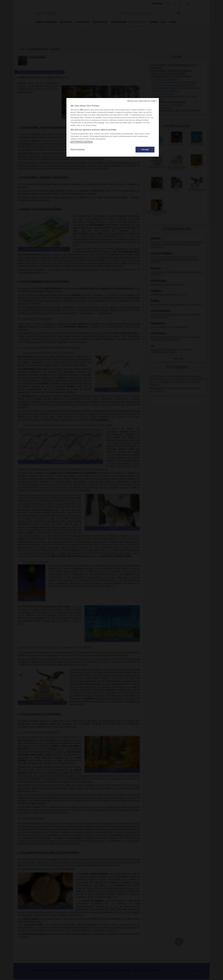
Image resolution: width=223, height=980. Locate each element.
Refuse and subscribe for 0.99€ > (142, 101)
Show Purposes (78, 149)
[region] (113, 127)
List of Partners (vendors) (81, 142)
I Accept (145, 150)
